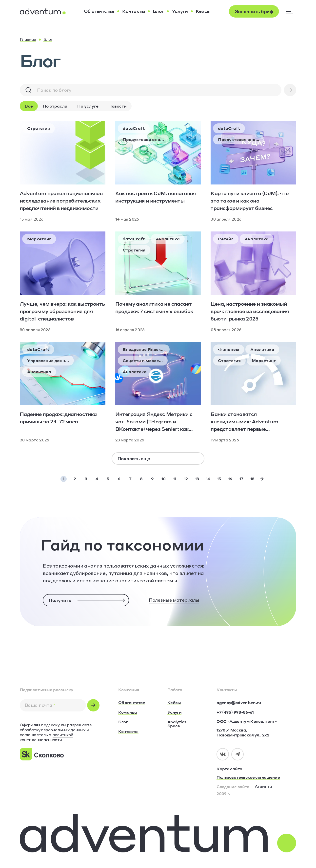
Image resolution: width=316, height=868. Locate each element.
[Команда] (128, 712)
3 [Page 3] (86, 479)
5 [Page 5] (108, 479)
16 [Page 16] (230, 479)
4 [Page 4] (97, 479)
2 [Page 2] (75, 479)
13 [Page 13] (197, 479)
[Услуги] (180, 11)
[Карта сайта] (256, 769)
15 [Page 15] (219, 479)
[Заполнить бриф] (254, 11)
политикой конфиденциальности (46, 737)
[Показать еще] (158, 458)
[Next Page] (262, 479)
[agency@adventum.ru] (239, 703)
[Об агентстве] (99, 11)
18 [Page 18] (252, 479)
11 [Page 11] (175, 479)
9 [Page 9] (152, 479)
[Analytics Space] (183, 724)
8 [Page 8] (141, 479)
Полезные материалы (174, 600)
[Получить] (86, 600)
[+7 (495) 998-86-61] (235, 712)
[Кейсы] (203, 11)
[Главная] (28, 40)
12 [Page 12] (186, 479)
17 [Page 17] (241, 479)
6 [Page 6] (119, 479)
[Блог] (158, 11)
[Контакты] (134, 11)
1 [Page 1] (63, 479)
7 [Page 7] (130, 479)
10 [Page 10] (164, 479)
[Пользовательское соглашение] (256, 777)
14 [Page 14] (208, 479)
